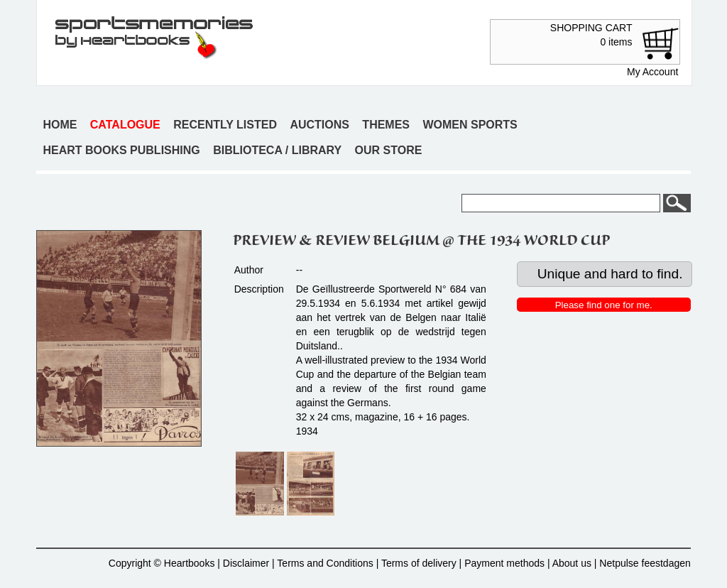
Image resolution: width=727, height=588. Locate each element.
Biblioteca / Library (277, 150)
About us (572, 563)
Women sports (470, 125)
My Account (652, 72)
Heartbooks (190, 563)
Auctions (319, 125)
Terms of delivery (419, 563)
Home (60, 125)
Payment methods (504, 563)
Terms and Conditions (325, 563)
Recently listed (225, 125)
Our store (389, 150)
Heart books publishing (121, 150)
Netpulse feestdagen (645, 563)
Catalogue (125, 125)
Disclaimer (246, 563)
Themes (386, 125)
